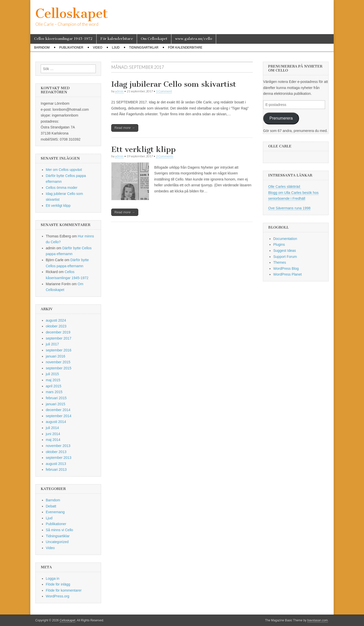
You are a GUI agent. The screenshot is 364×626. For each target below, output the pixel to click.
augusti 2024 (56, 320)
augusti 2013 (56, 464)
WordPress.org (58, 596)
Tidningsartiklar (144, 48)
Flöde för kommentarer (64, 590)
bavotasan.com (318, 620)
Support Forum (285, 257)
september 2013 (59, 458)
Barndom (42, 48)
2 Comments (165, 156)
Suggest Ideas (285, 251)
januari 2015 (55, 404)
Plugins (279, 244)
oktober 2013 (56, 452)
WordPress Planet (288, 274)
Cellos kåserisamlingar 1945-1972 (63, 39)
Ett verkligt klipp (143, 149)
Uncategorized (57, 542)
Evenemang (55, 512)
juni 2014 (53, 434)
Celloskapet (72, 14)
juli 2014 (52, 428)
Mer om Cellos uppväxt (64, 170)
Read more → (125, 128)
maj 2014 (53, 440)
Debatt (51, 506)
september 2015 (59, 368)
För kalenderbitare (117, 39)
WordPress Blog (286, 269)
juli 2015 (52, 374)
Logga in (53, 578)
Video (97, 48)
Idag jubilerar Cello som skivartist (174, 84)
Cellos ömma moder (62, 188)
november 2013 (58, 446)
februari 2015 (56, 398)
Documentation (285, 239)
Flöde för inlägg (58, 584)
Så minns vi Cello (59, 530)
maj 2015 (53, 380)
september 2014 (59, 416)
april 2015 (54, 386)
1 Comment (164, 91)
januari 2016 (55, 356)
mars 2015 (54, 392)
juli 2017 (52, 344)
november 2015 (58, 362)
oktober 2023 (56, 326)
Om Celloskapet (154, 39)
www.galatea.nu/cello (194, 39)
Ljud (116, 48)
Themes (280, 262)
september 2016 (59, 350)
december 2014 (58, 410)
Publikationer (71, 48)
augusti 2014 (56, 422)
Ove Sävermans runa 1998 (289, 208)
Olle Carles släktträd (285, 187)
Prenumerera (281, 118)
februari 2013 (56, 469)
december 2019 (58, 332)
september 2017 (59, 338)
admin (119, 91)
